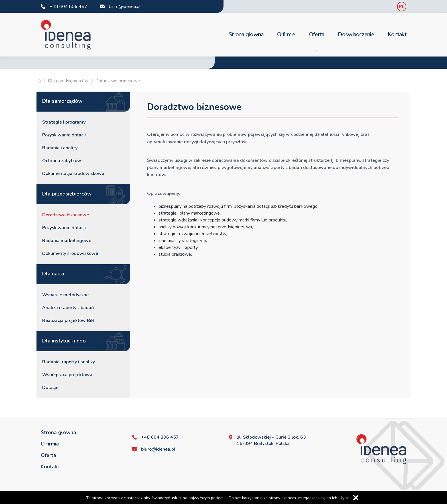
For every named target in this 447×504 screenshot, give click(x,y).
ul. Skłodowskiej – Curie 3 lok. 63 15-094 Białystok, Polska (271, 440)
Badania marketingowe (67, 241)
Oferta (317, 41)
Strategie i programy (64, 122)
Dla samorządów (62, 101)
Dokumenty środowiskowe (70, 253)
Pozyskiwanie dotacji (64, 135)
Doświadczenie (356, 34)
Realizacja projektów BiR (68, 320)
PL (402, 7)
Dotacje (50, 388)
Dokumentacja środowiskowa (73, 174)
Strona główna (246, 34)
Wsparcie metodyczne (65, 295)
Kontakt (397, 34)
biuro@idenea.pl (125, 7)
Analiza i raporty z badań (68, 308)
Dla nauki (53, 274)
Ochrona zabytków (62, 161)
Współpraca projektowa (67, 375)
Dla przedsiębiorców (68, 81)
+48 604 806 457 (68, 7)
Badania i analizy (60, 148)
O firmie (286, 34)
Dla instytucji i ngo (64, 341)
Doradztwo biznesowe (118, 81)
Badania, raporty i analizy (69, 362)
